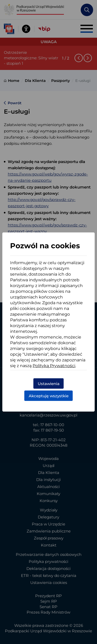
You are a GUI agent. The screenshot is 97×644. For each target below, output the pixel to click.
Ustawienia (49, 384)
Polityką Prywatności (54, 366)
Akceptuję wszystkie (49, 396)
